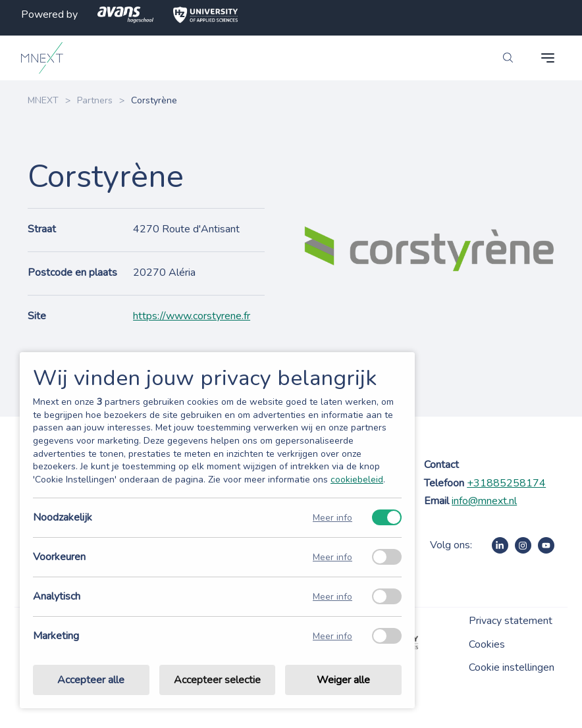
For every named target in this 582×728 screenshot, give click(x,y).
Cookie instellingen (512, 667)
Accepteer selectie (217, 680)
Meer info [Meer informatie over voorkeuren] (332, 557)
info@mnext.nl (484, 501)
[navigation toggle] (548, 58)
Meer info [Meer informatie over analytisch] (332, 597)
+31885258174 (506, 483)
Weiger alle (343, 680)
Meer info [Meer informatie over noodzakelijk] (332, 518)
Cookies (487, 644)
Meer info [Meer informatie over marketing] (332, 636)
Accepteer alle (91, 680)
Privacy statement (511, 621)
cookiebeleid (357, 480)
